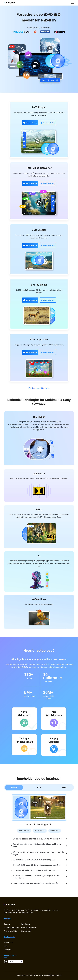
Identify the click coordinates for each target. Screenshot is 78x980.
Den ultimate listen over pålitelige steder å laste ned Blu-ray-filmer (37, 845)
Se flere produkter (39, 388)
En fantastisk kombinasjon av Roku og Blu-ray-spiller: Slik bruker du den (36, 877)
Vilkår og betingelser (28, 928)
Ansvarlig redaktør (11, 931)
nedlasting (8, 949)
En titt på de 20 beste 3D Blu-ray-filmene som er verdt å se (37, 865)
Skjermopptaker (39, 339)
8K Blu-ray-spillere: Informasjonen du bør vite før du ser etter (37, 839)
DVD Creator (39, 230)
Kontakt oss (25, 924)
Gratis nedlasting (30, 123)
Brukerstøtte (8, 943)
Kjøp (6, 946)
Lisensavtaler (26, 931)
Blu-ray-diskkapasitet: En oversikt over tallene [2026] (34, 860)
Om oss (7, 924)
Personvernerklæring (12, 928)
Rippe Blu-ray (24, 831)
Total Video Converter (39, 168)
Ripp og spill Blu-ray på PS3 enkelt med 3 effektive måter (36, 883)
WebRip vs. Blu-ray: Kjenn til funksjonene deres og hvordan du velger (38, 853)
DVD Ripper (39, 107)
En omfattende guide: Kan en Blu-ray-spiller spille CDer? (36, 870)
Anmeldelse (55, 831)
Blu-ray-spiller (39, 285)
